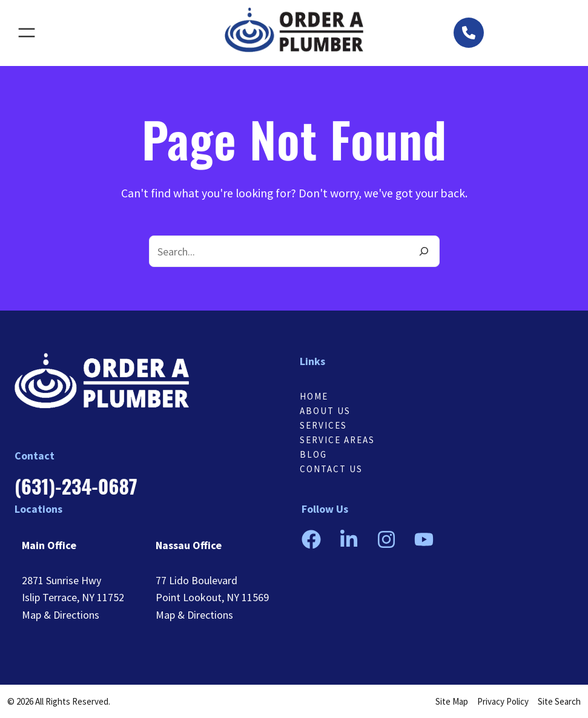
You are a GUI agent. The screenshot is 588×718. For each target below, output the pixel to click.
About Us (325, 411)
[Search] (424, 251)
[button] (469, 33)
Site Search (559, 701)
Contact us (331, 469)
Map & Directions (61, 615)
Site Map (452, 701)
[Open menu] (27, 33)
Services (323, 425)
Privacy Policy (503, 701)
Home (314, 396)
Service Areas (337, 440)
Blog (313, 454)
